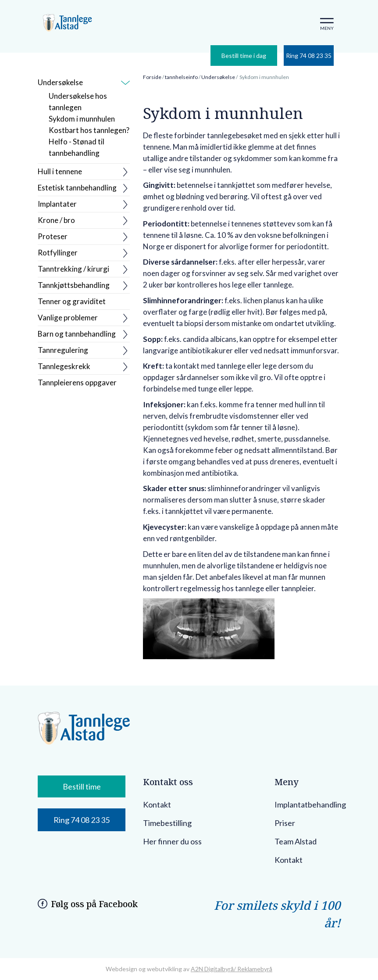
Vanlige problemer (68, 318)
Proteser (53, 236)
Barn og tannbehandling (77, 334)
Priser (285, 823)
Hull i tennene (60, 171)
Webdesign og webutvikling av (148, 969)
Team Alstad (296, 841)
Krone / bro (56, 220)
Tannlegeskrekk (64, 366)
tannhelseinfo (181, 77)
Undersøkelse (60, 82)
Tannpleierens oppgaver (77, 382)
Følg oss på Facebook (94, 904)
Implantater (57, 204)
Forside (152, 77)
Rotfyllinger (58, 253)
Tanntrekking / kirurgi (73, 269)
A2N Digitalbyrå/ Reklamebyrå (232, 969)
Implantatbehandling (310, 804)
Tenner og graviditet (72, 301)
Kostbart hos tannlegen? (89, 130)
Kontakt (157, 804)
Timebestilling (167, 823)
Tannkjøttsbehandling (74, 285)
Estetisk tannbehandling (77, 188)
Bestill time (82, 786)
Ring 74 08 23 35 (309, 56)
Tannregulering (63, 350)
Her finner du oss (172, 841)
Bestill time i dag (244, 56)
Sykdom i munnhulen (82, 119)
